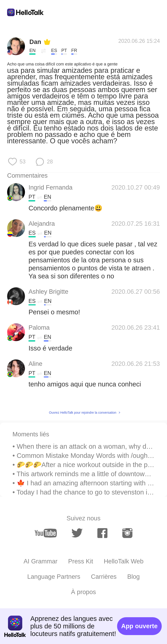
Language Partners (54, 577)
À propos (83, 592)
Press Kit (81, 561)
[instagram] (127, 533)
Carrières (104, 577)
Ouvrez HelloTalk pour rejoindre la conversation (83, 413)
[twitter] (77, 533)
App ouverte (139, 626)
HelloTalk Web (124, 561)
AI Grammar (41, 561)
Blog (134, 577)
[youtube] (46, 533)
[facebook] (103, 533)
